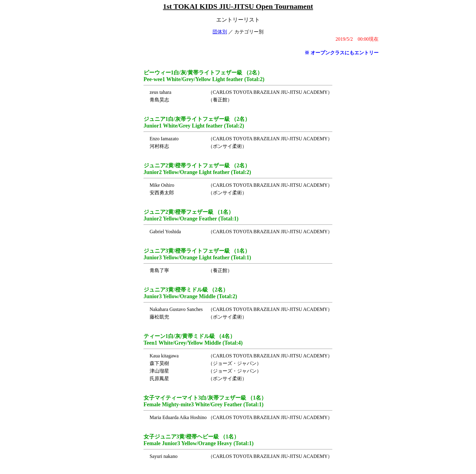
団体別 (220, 32)
